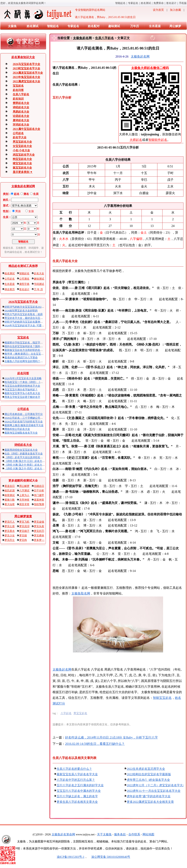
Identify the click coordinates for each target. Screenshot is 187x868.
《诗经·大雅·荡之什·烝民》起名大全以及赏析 (30, 468)
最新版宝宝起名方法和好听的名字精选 (26, 350)
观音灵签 (24, 504)
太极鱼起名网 (82, 38)
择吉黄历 (10, 289)
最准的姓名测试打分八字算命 (21, 357)
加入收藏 (175, 10)
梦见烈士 (10, 540)
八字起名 (66, 713)
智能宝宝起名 (162, 698)
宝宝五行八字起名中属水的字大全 (79, 791)
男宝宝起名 (80, 713)
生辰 (36, 194)
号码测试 (39, 284)
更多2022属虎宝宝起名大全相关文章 (150, 802)
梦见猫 (23, 535)
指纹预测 (39, 504)
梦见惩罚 (39, 531)
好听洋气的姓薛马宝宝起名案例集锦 (25, 322)
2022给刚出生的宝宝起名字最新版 (149, 774)
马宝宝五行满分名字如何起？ (21, 389)
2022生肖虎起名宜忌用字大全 (146, 769)
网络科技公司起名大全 (17, 429)
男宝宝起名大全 (22, 142)
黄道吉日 (10, 486)
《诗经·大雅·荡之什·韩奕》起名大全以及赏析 (30, 465)
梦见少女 (10, 535)
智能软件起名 (158, 140)
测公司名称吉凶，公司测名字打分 (24, 414)
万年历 (135, 26)
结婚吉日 (39, 486)
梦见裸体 (39, 535)
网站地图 (148, 834)
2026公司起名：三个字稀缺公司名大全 (26, 418)
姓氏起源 (10, 490)
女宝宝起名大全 (22, 146)
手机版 (183, 3)
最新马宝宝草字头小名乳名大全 (22, 393)
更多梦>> (39, 540)
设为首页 (158, 10)
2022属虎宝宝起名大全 (26, 81)
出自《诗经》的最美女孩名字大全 (24, 454)
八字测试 (24, 490)
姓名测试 (146, 3)
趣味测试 (114, 26)
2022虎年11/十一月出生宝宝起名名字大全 (154, 791)
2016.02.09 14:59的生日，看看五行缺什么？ (95, 744)
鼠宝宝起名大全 (22, 168)
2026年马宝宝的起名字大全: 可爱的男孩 (27, 325)
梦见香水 (10, 531)
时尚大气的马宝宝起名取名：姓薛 (24, 314)
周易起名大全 (21, 112)
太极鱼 (12, 26)
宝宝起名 (18, 86)
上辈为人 (24, 495)
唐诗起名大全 (21, 120)
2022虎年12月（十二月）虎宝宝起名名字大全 (156, 785)
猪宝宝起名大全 (22, 163)
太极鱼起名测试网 (23, 186)
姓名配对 (94, 26)
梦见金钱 (39, 522)
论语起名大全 (21, 116)
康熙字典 (24, 284)
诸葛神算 (39, 500)
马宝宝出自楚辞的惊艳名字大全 (22, 386)
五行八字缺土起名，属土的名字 (77, 796)
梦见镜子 (24, 531)
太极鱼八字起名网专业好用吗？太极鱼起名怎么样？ (34, 361)
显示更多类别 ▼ (23, 172)
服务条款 (120, 834)
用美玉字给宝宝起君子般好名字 (22, 397)
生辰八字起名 (21, 94)
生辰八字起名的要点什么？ (74, 769)
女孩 (31, 211)
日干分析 (39, 490)
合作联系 (134, 834)
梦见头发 (39, 526)
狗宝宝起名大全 (22, 159)
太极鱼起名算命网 (63, 834)
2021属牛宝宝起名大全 (26, 129)
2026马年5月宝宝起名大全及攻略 (23, 378)
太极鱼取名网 (81, 593)
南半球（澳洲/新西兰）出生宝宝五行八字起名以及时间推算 (38, 354)
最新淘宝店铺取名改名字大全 (21, 433)
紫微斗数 (10, 500)
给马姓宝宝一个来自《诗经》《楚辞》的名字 (30, 382)
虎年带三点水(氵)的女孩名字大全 (148, 780)
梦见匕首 (10, 526)
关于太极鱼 (104, 834)
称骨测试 (10, 495)
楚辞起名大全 (21, 103)
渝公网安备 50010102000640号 (109, 857)
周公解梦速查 (23, 516)
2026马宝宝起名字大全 (26, 64)
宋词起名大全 (21, 125)
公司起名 (18, 133)
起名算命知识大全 (23, 57)
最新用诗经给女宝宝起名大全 (21, 450)
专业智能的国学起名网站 (54, 14)
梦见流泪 (24, 526)
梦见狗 (23, 540)
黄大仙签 (10, 504)
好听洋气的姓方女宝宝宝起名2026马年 (26, 307)
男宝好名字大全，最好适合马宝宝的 (25, 318)
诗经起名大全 (21, 107)
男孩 (18, 211)
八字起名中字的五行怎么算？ (76, 780)
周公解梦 (175, 26)
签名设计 (171, 3)
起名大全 (39, 273)
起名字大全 (20, 137)
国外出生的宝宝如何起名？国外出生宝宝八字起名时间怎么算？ (40, 346)
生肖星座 (155, 26)
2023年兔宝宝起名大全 (26, 77)
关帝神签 (24, 500)
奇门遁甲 (39, 495)
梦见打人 (10, 522)
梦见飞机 (24, 522)
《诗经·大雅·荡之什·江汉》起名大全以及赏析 (30, 461)
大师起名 (136, 140)
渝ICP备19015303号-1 (71, 857)
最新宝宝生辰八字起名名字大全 (77, 774)
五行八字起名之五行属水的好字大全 (80, 785)
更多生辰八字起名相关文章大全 (77, 802)
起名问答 (18, 90)
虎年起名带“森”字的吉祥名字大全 (149, 796)
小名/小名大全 (21, 150)
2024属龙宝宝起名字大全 (28, 73)
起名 (17, 194)
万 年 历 (38, 289)
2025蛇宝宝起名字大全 (26, 68)
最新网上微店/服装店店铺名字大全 (24, 425)
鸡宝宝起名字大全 (24, 155)
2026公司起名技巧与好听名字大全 (24, 422)
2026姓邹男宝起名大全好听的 (21, 311)
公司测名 (24, 279)
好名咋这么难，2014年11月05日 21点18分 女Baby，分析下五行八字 (111, 737)
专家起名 (133, 3)
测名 (26, 194)
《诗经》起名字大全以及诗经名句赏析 (26, 457)
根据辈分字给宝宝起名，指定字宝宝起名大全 (30, 343)
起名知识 (18, 99)
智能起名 (120, 3)
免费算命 (159, 3)
